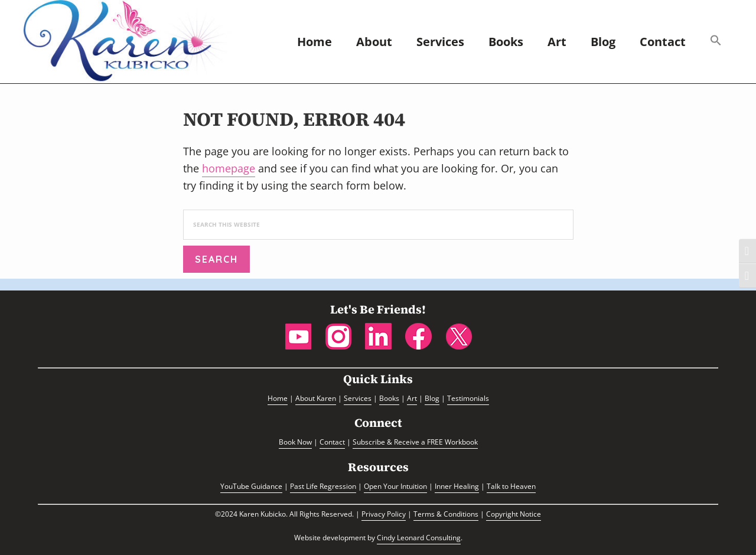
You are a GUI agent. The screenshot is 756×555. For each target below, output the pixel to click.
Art (412, 398)
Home (278, 398)
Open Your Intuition (395, 486)
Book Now (295, 442)
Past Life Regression (323, 486)
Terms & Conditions (446, 514)
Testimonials (468, 398)
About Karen (316, 398)
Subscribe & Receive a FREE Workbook (415, 442)
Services (358, 398)
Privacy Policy (384, 514)
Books (389, 398)
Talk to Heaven (511, 486)
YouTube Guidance (251, 486)
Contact (332, 442)
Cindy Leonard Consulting (419, 538)
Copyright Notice (514, 514)
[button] (716, 42)
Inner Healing (457, 486)
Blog (432, 398)
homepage (229, 168)
